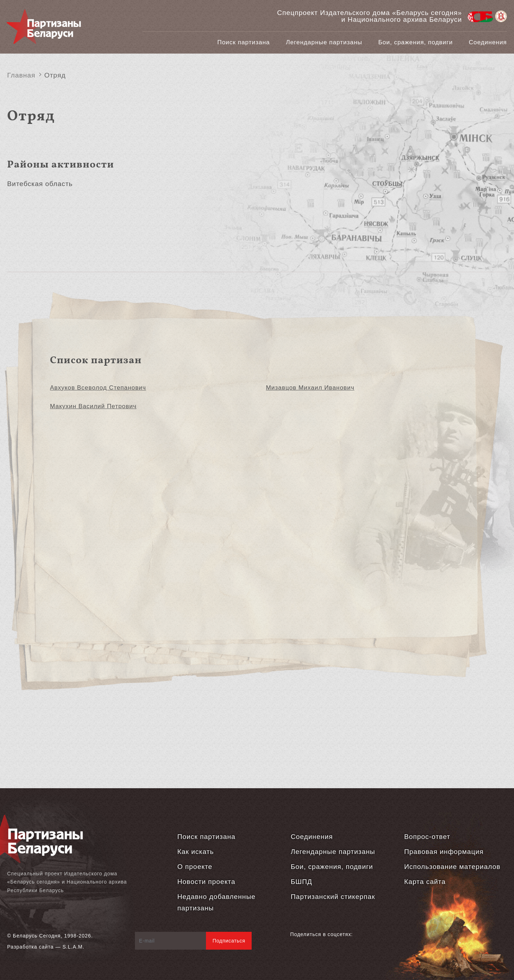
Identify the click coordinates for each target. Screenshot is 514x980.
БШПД (301, 882)
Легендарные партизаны (324, 42)
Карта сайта (425, 882)
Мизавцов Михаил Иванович (310, 388)
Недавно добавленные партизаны (216, 902)
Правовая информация (444, 852)
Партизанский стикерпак (333, 897)
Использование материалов (452, 867)
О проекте (195, 867)
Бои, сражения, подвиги (416, 42)
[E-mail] (171, 941)
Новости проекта (206, 882)
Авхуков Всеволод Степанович (98, 388)
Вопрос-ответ (427, 837)
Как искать (196, 852)
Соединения (488, 42)
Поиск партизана (244, 42)
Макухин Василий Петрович (93, 406)
